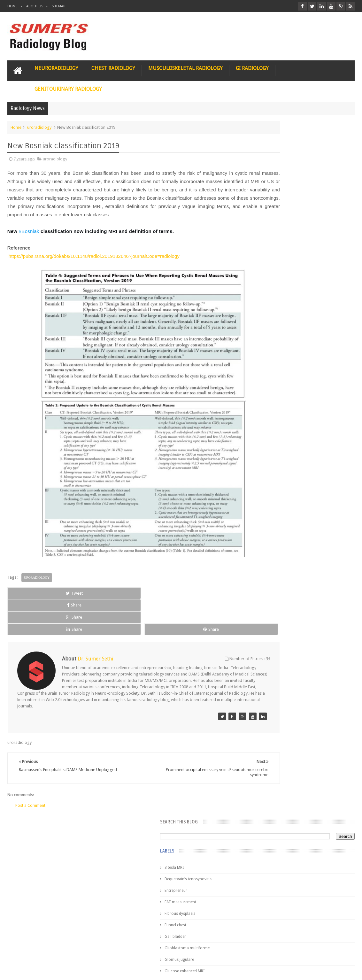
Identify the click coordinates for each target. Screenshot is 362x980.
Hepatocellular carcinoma (278, 341)
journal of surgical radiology (280, 502)
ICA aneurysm (267, 352)
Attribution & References (103, 951)
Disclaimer (56, 951)
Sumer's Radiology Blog (70, 970)
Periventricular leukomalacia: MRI (316, 722)
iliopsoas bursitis (270, 479)
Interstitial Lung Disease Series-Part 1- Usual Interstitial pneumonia (315, 657)
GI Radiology (252, 66)
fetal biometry (267, 433)
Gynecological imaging (275, 306)
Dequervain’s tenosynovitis (278, 180)
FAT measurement (271, 203)
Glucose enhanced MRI (275, 272)
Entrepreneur (266, 191)
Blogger (346, 970)
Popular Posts (268, 521)
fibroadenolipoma (271, 444)
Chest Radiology (113, 66)
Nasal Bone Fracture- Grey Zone (314, 562)
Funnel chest (266, 226)
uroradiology (39, 125)
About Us (35, 6)
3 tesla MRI (265, 168)
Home (12, 6)
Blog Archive (337, 521)
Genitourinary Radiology (68, 87)
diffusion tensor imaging (277, 398)
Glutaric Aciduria (270, 283)
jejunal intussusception (275, 490)
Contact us (339, 951)
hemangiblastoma (271, 467)
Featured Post (302, 521)
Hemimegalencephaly (274, 329)
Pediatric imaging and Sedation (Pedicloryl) (300, 537)
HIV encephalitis (269, 318)
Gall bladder (266, 237)
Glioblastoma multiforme (277, 249)
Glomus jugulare (270, 260)
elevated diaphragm (272, 410)
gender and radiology (274, 456)
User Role (23, 951)
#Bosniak (29, 237)
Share (75, 599)
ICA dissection (267, 364)
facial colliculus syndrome (278, 421)
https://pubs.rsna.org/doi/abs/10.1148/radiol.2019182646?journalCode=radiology (94, 262)
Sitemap (58, 6)
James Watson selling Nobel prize (289, 592)
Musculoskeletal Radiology (185, 66)
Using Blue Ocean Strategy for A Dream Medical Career (301, 891)
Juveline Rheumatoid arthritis (280, 387)
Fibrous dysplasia (270, 214)
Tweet (29, 599)
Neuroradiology (56, 66)
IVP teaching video (271, 375)
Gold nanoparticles (272, 295)
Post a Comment (30, 782)
